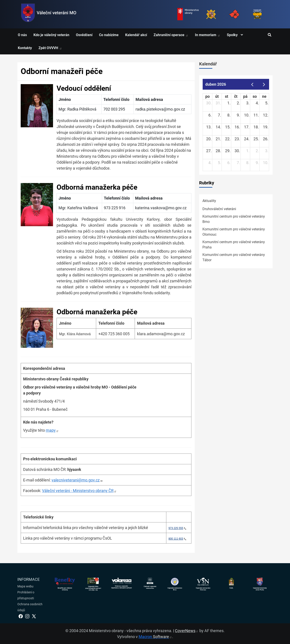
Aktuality (209, 201)
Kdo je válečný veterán (51, 35)
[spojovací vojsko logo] (49, 14)
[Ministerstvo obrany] (188, 14)
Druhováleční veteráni (219, 209)
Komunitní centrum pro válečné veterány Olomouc (234, 232)
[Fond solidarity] (257, 14)
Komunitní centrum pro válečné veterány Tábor (234, 257)
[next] (264, 84)
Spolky (236, 35)
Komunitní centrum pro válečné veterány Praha (234, 245)
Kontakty (25, 48)
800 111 (177, 539)
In (208, 35)
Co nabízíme (109, 35)
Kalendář (208, 64)
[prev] (252, 84)
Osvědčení (84, 35)
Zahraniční (171, 35)
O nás (22, 35)
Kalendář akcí (136, 35)
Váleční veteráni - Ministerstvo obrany (79, 491)
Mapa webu (25, 586)
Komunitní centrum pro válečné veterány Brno (234, 219)
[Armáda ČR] (211, 14)
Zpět (50, 48)
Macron (155, 637)
